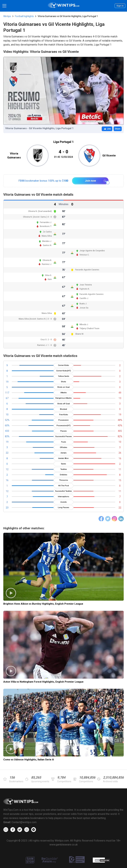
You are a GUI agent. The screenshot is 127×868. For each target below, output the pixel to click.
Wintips (7, 16)
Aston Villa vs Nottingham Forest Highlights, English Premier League (43, 682)
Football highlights (24, 16)
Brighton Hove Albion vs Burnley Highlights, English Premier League (43, 604)
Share (118, 129)
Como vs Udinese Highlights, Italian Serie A (29, 760)
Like (107, 129)
